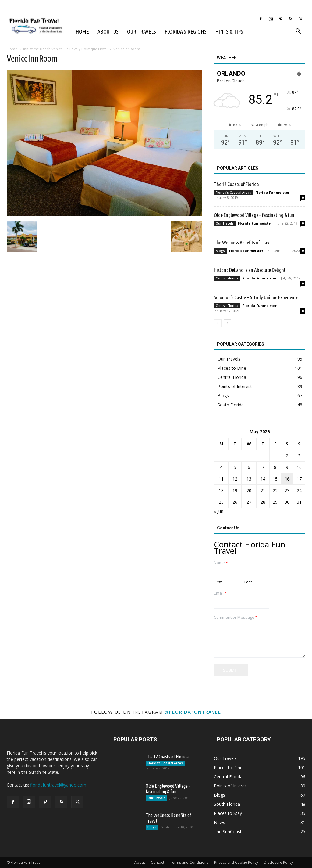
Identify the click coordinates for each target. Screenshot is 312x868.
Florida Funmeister (272, 192)
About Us (108, 31)
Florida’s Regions (186, 31)
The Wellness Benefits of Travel (243, 242)
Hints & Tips (229, 31)
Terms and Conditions (189, 862)
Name (221, 563)
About (140, 862)
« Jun (219, 511)
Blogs (220, 251)
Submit (231, 670)
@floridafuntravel (193, 712)
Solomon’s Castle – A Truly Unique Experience (256, 297)
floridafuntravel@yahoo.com (58, 785)
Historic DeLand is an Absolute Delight (250, 270)
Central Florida (227, 278)
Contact (158, 862)
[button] (298, 32)
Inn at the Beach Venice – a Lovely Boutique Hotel (65, 49)
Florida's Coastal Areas (233, 193)
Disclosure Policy (278, 862)
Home (82, 31)
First (218, 582)
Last (248, 582)
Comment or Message (236, 617)
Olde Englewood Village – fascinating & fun (254, 215)
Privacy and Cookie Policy (236, 862)
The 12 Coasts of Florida (236, 184)
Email (220, 593)
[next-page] (227, 323)
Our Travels (142, 31)
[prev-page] (218, 323)
